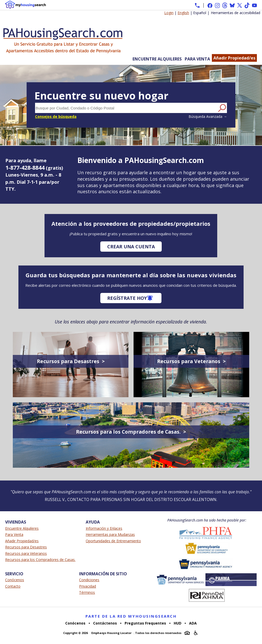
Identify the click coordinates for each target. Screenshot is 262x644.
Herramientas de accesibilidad (236, 13)
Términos (87, 592)
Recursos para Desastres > (71, 361)
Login (169, 13)
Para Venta (197, 59)
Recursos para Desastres (26, 547)
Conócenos (15, 580)
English (183, 13)
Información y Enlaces (104, 528)
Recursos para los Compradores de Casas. (40, 560)
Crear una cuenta (131, 247)
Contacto (13, 586)
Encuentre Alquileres (157, 59)
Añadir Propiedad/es (234, 58)
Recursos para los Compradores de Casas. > (131, 432)
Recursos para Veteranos (26, 553)
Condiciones (89, 580)
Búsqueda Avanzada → (208, 116)
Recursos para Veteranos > (191, 361)
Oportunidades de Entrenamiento (113, 541)
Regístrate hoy (127, 298)
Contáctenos (105, 623)
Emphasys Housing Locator (111, 633)
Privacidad (88, 586)
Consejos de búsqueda (56, 116)
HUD (178, 623)
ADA (193, 623)
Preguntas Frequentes (145, 623)
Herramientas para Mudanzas (110, 534)
